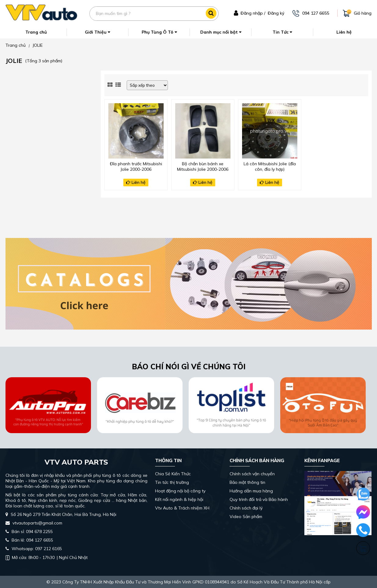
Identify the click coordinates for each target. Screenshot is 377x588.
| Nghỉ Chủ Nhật (47, 557)
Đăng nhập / (253, 13)
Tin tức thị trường (172, 482)
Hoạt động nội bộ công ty (180, 491)
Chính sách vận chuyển (252, 474)
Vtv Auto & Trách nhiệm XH (182, 508)
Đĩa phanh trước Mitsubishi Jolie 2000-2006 (136, 166)
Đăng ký (276, 13)
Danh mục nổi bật (221, 32)
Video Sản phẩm (246, 517)
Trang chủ (36, 32)
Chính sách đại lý (246, 508)
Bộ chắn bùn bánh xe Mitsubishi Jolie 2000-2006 (203, 166)
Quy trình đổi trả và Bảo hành (259, 499)
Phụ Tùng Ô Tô (159, 32)
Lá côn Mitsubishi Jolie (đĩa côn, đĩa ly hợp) (270, 166)
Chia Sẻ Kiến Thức (173, 474)
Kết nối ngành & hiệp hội (179, 499)
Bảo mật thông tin (247, 482)
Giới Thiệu (98, 32)
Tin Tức (282, 32)
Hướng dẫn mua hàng (251, 491)
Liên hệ (344, 32)
